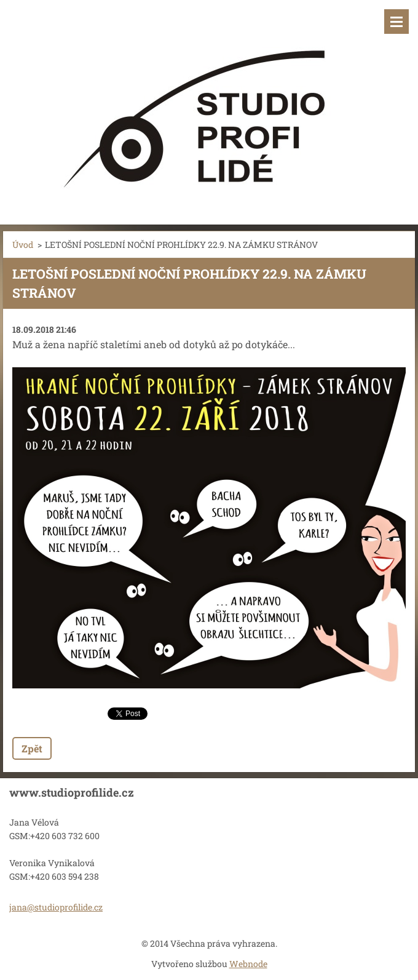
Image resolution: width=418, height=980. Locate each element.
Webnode (248, 964)
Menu (396, 22)
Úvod (23, 245)
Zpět (32, 748)
